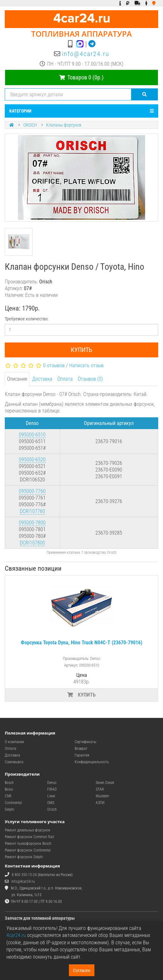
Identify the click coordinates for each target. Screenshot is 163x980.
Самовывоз (14, 762)
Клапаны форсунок (64, 125)
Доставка (42, 379)
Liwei (51, 796)
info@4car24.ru (86, 54)
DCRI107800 (32, 543)
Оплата (65, 379)
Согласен (82, 970)
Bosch (9, 783)
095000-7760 (32, 491)
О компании (14, 742)
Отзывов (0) (90, 379)
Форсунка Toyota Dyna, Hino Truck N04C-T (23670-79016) (81, 643)
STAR (100, 789)
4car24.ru (16, 935)
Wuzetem (102, 796)
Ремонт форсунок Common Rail (30, 837)
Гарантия (82, 755)
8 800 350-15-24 (24, 875)
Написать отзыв (86, 366)
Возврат (81, 749)
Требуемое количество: (27, 319)
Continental (13, 803)
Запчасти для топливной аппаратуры (40, 918)
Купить (81, 350)
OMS (51, 803)
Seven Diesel (105, 783)
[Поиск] (145, 94)
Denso (52, 783)
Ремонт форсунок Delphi (24, 857)
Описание (17, 379)
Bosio (9, 789)
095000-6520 (32, 460)
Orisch (52, 809)
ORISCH (30, 125)
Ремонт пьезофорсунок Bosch (28, 844)
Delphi (10, 809)
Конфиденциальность (92, 762)
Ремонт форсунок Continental (28, 850)
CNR (8, 796)
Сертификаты (85, 742)
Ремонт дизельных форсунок (28, 830)
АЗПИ (100, 803)
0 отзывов (54, 366)
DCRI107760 (32, 511)
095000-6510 (32, 435)
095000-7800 (32, 523)
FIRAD (52, 789)
